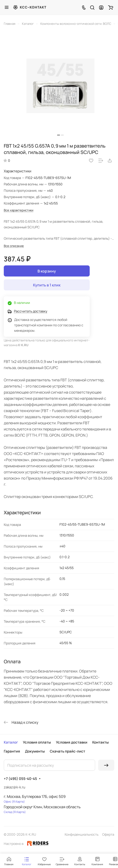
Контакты (101, 742)
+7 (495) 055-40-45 (20, 779)
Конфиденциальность (82, 834)
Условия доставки (72, 742)
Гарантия (12, 751)
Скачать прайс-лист (67, 751)
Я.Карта (18, 802)
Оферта (108, 834)
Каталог (11, 742)
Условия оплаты (37, 742)
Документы (35, 751)
